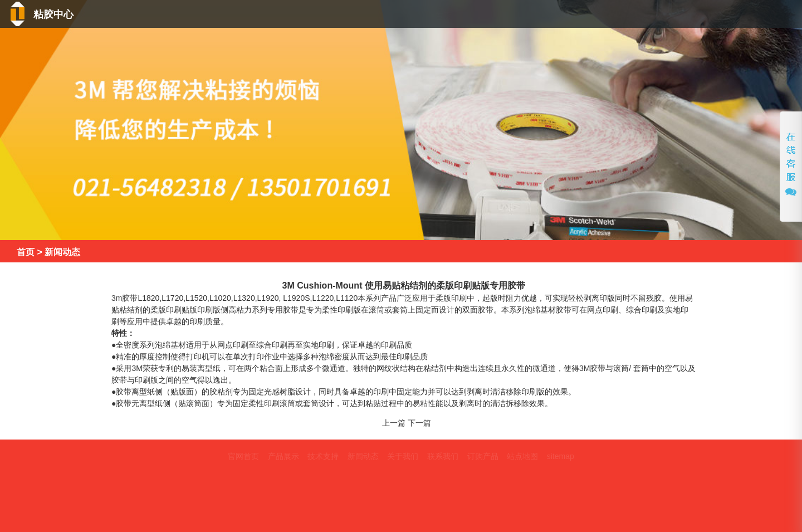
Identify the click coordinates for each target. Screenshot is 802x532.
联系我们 (756, 16)
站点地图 (522, 456)
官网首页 (243, 456)
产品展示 (283, 456)
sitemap (561, 456)
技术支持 (531, 16)
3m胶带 (124, 298)
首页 (400, 16)
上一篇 (394, 423)
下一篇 (419, 423)
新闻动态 (603, 16)
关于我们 (678, 16)
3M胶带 (592, 368)
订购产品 (483, 456)
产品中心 (462, 16)
